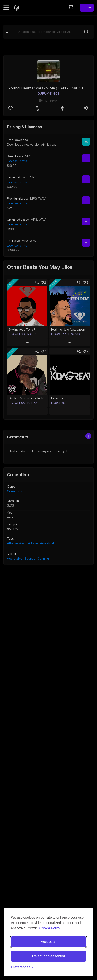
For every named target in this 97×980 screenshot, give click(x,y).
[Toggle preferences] (22, 967)
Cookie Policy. (50, 928)
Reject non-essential (49, 956)
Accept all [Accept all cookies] (48, 942)
